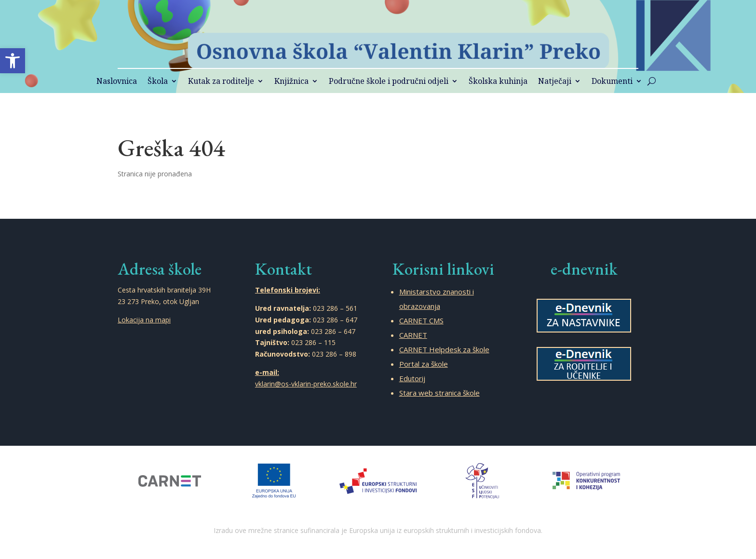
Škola (158, 82)
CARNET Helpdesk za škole (444, 349)
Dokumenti (612, 82)
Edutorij (412, 378)
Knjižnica (291, 82)
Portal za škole (424, 364)
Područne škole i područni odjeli (389, 82)
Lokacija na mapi (144, 320)
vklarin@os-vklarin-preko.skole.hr (306, 384)
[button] (13, 61)
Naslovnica (117, 82)
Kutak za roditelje (221, 82)
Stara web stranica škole (439, 393)
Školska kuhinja (498, 82)
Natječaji (555, 82)
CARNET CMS (421, 320)
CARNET (413, 335)
